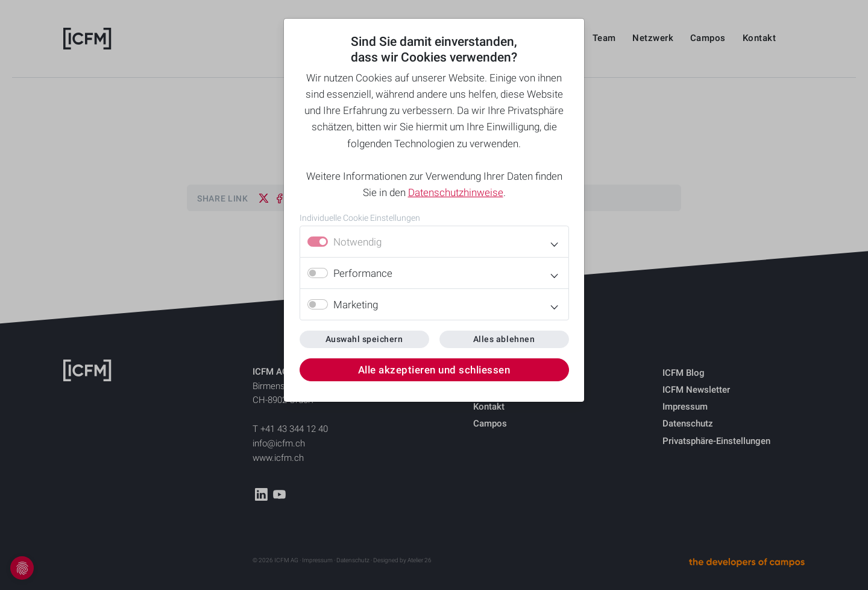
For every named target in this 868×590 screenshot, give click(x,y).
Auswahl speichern (364, 339)
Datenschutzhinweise (456, 192)
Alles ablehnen (504, 339)
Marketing (356, 305)
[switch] (318, 273)
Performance (363, 273)
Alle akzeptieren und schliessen (434, 370)
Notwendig (357, 242)
